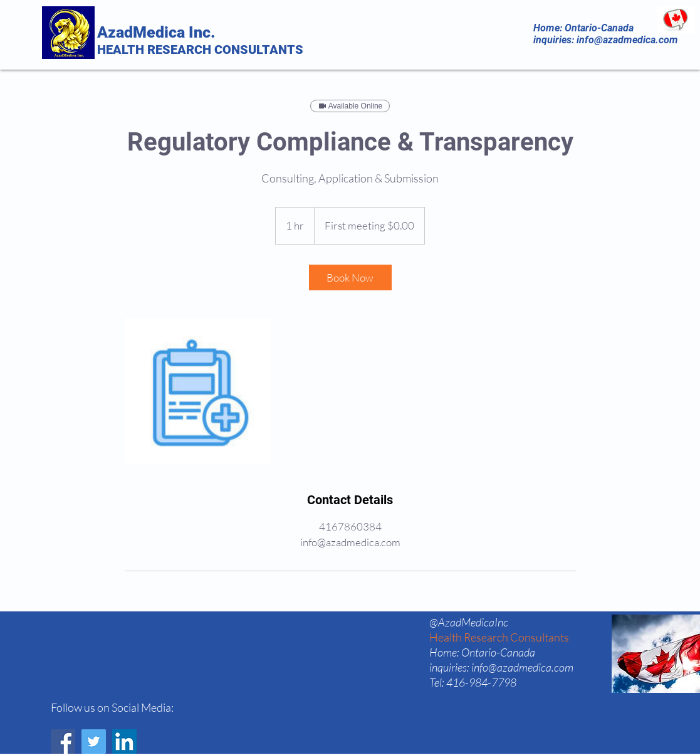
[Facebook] (63, 742)
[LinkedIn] (124, 742)
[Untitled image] (197, 391)
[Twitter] (94, 742)
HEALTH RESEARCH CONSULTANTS (200, 50)
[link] (350, 277)
